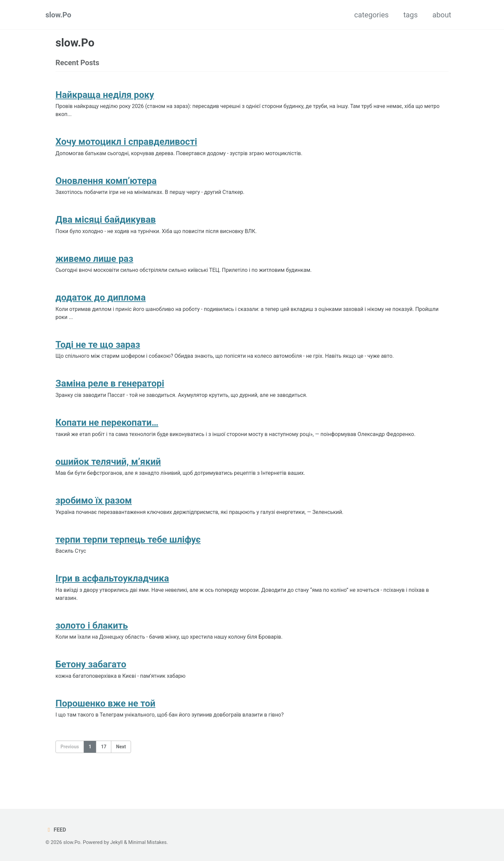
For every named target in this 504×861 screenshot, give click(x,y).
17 (104, 765)
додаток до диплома (101, 304)
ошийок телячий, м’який (108, 472)
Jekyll (117, 842)
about (442, 15)
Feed (56, 830)
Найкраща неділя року (105, 96)
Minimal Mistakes (149, 842)
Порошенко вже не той (105, 721)
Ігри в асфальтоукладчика (112, 592)
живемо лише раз (94, 264)
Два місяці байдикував (106, 224)
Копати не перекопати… (107, 432)
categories (371, 15)
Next (121, 765)
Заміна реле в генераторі (110, 392)
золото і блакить (92, 640)
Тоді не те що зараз (98, 352)
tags (411, 15)
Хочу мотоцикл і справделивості (126, 144)
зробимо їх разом (94, 512)
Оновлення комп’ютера (106, 184)
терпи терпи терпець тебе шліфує (128, 552)
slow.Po (58, 15)
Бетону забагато (91, 681)
